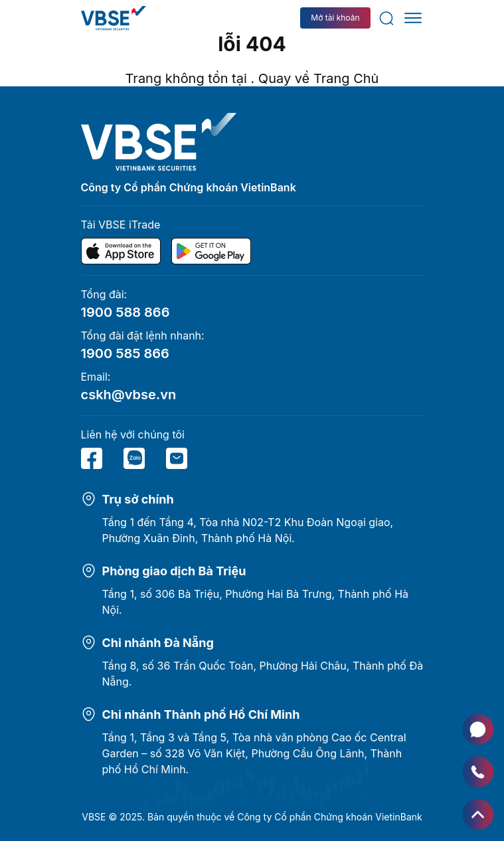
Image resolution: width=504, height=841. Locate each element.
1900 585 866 (125, 353)
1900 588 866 (126, 312)
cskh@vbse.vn (129, 395)
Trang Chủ (346, 78)
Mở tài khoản (335, 18)
